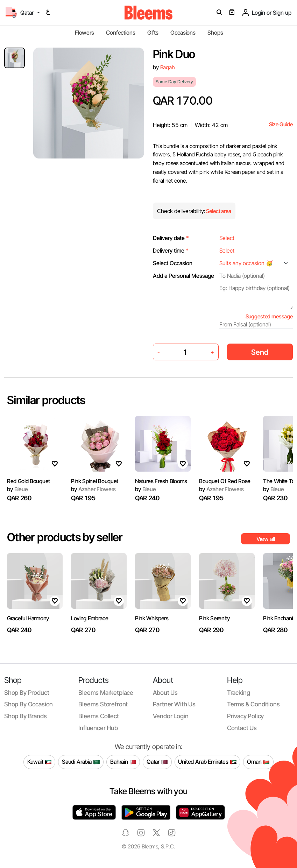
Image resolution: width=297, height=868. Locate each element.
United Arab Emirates (207, 762)
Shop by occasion (29, 704)
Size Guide (281, 124)
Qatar (157, 762)
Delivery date (171, 238)
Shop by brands (26, 716)
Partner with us (174, 704)
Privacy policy (246, 716)
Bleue (146, 497)
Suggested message (269, 316)
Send (260, 352)
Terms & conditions (253, 704)
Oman (258, 762)
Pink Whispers (152, 631)
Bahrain (123, 762)
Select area (218, 211)
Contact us (242, 728)
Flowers (84, 33)
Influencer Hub (98, 728)
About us (165, 693)
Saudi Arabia (81, 762)
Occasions (183, 33)
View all (266, 539)
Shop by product (27, 693)
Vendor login (171, 716)
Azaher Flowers (93, 491)
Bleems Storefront (103, 704)
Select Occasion (173, 263)
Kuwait (40, 762)
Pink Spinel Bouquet (95, 482)
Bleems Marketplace (106, 693)
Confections (121, 33)
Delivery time (171, 250)
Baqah (168, 67)
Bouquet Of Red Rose (225, 493)
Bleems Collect (99, 716)
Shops (215, 33)
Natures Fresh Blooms (161, 489)
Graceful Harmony (28, 620)
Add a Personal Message (183, 276)
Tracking (239, 693)
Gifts (153, 33)
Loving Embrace (90, 626)
